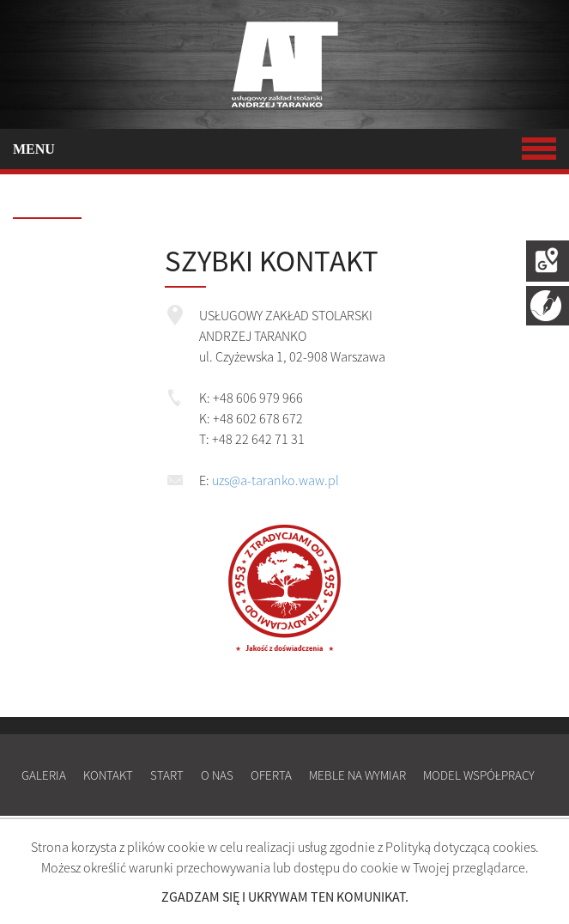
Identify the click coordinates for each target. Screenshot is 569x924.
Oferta (271, 775)
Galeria (44, 775)
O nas (217, 775)
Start (167, 775)
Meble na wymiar (357, 775)
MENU (284, 149)
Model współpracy (479, 775)
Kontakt (108, 775)
